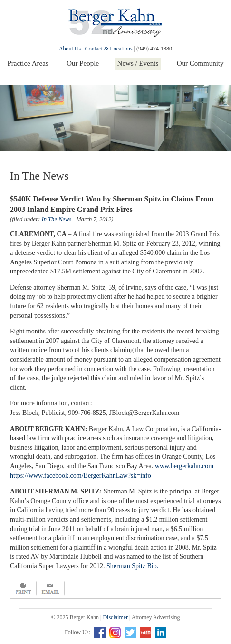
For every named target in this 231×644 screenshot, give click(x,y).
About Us (70, 49)
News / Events (138, 63)
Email (51, 588)
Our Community (200, 63)
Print (23, 588)
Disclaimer (115, 617)
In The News (56, 219)
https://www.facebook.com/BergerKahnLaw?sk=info (81, 476)
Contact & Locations (109, 49)
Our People (83, 63)
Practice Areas (28, 63)
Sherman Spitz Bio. (132, 566)
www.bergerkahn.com (184, 466)
